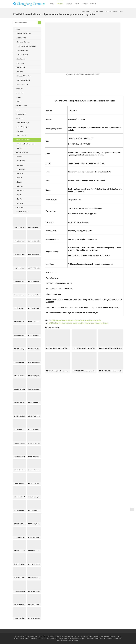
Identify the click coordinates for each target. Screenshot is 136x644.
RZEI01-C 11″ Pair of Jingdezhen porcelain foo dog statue (20, 564)
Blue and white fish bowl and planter (27, 146)
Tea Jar (20, 195)
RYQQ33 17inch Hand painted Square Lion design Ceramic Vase (20, 443)
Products (60, 4)
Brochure (69, 4)
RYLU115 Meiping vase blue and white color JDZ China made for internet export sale (20, 309)
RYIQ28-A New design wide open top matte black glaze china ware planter (76, 320)
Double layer (21, 169)
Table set (20, 72)
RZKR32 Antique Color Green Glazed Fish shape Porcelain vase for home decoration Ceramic (20, 416)
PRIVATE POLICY (24, 212)
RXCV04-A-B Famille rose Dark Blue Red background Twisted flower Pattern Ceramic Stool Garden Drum (34, 591)
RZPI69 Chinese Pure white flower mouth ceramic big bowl (57, 348)
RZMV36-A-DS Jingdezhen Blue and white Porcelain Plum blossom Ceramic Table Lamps (20, 295)
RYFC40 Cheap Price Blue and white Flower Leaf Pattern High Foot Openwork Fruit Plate (34, 457)
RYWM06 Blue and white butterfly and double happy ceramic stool (20, 605)
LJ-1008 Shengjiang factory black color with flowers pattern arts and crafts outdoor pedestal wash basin (34, 510)
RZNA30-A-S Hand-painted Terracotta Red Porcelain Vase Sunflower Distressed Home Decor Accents (34, 605)
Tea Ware (19, 178)
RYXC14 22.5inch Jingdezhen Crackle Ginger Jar (20, 403)
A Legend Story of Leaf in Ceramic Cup (20, 268)
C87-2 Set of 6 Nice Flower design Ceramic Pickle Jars (20, 335)
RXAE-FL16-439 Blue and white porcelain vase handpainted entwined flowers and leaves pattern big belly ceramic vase (34, 295)
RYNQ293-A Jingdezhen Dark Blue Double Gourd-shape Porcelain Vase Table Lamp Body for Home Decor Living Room (20, 591)
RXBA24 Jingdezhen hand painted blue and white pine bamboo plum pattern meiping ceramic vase (34, 282)
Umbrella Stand (21, 114)
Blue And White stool (24, 76)
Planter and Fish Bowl (23, 140)
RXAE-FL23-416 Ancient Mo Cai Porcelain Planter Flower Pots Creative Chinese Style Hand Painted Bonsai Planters (111, 371)
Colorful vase (21, 38)
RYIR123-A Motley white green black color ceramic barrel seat (34, 255)
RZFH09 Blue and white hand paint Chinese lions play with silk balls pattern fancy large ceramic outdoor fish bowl (57, 371)
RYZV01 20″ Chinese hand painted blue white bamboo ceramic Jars (34, 618)
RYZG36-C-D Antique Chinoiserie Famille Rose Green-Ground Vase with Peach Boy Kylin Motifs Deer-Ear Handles (20, 362)
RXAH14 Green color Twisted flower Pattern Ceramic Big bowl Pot (84, 348)
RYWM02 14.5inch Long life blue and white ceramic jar (20, 618)
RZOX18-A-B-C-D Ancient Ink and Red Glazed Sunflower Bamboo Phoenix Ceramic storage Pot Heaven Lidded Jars (20, 537)
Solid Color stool (23, 84)
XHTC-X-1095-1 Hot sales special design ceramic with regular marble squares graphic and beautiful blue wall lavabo (20, 389)
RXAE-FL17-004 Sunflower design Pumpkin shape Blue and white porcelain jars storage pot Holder (20, 497)
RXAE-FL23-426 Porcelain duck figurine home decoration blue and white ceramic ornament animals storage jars (20, 376)
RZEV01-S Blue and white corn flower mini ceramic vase (20, 457)
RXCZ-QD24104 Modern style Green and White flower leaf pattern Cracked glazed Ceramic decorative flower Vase (20, 430)
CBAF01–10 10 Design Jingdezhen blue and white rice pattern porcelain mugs (34, 430)
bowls (19, 97)
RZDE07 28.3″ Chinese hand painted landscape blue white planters (84, 371)
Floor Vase (21, 63)
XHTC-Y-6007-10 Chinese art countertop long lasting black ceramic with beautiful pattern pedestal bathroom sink (20, 322)
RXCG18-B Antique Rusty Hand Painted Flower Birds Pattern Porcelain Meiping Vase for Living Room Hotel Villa (34, 228)
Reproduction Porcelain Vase (27, 46)
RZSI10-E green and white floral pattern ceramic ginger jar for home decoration (20, 484)
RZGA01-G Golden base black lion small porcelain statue (34, 335)
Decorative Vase (22, 50)
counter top (21, 161)
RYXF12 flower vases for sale (20, 241)
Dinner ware (20, 93)
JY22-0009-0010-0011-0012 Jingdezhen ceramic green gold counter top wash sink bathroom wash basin (20, 282)
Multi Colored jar (23, 127)
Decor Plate (19, 89)
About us (85, 4)
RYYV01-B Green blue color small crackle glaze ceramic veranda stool (34, 322)
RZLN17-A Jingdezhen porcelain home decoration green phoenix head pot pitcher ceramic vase (34, 524)
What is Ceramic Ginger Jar (34, 389)
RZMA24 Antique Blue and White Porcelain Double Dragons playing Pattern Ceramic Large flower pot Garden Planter (34, 362)
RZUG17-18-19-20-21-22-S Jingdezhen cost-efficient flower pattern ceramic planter (20, 578)
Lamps (18, 110)
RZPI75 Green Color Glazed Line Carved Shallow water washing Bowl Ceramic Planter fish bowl (111, 348)
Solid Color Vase (23, 55)
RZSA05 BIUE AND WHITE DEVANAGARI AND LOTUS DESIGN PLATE (20, 255)
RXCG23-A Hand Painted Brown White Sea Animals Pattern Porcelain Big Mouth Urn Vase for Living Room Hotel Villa (20, 470)
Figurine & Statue (21, 106)
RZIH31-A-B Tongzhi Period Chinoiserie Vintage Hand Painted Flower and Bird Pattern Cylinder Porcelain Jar (34, 268)
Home (52, 4)
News (77, 4)
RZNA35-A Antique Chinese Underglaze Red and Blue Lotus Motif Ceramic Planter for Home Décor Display (34, 376)
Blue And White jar (23, 123)
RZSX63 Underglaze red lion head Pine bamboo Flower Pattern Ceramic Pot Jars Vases (34, 403)
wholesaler (76, 640)
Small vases (21, 59)
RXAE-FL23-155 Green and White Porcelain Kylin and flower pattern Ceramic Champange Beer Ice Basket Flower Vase (34, 484)
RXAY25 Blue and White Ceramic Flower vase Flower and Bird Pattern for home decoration (20, 551)
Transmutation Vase (24, 42)
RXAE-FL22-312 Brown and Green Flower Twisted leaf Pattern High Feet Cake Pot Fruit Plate (20, 524)
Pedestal (20, 157)
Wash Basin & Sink (22, 152)
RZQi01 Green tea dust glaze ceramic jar (34, 564)
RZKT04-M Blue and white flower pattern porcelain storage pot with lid (34, 416)
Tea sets (20, 203)
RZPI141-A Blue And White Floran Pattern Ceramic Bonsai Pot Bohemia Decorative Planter (34, 241)
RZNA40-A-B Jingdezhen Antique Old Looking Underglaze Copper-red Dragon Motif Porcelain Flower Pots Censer (34, 578)
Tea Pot (20, 199)
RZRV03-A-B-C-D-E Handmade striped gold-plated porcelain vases (34, 309)
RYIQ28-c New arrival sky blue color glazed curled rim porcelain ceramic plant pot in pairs (78, 323)
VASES (18, 29)
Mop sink (20, 174)
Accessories (20, 208)
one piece (20, 165)
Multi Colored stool (23, 80)
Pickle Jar (20, 131)
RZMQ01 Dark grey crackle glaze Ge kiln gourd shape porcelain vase (34, 497)
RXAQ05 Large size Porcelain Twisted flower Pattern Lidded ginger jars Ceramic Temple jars (34, 443)
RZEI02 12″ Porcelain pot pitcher (34, 551)
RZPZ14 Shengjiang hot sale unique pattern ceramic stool (20, 349)
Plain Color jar (22, 135)
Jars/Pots (19, 118)
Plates (19, 101)
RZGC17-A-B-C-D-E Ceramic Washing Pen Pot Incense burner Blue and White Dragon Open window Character (34, 537)
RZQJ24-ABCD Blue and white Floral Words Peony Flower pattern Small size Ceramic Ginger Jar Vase (20, 510)
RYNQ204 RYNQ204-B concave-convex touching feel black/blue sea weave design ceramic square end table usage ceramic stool (34, 349)
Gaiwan (20, 182)
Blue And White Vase (24, 33)
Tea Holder (21, 191)
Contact (93, 4)
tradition (91, 638)
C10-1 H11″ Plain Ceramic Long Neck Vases (20, 228)
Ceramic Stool (20, 67)
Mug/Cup (20, 186)
